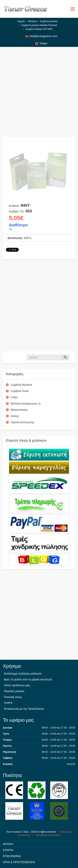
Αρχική (21, 21)
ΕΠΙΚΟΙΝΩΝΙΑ (12, 856)
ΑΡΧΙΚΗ (8, 844)
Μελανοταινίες (19, 410)
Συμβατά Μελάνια (21, 385)
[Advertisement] (38, 94)
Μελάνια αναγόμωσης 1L (26, 404)
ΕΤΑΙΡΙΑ (8, 850)
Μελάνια (32, 21)
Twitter (43, 43)
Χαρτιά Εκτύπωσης (22, 422)
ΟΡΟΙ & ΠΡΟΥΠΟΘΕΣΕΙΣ (19, 862)
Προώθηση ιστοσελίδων (48, 835)
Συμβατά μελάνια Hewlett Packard (39, 25)
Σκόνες (15, 416)
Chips (14, 397)
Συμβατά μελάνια (49, 21)
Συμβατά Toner (20, 391)
